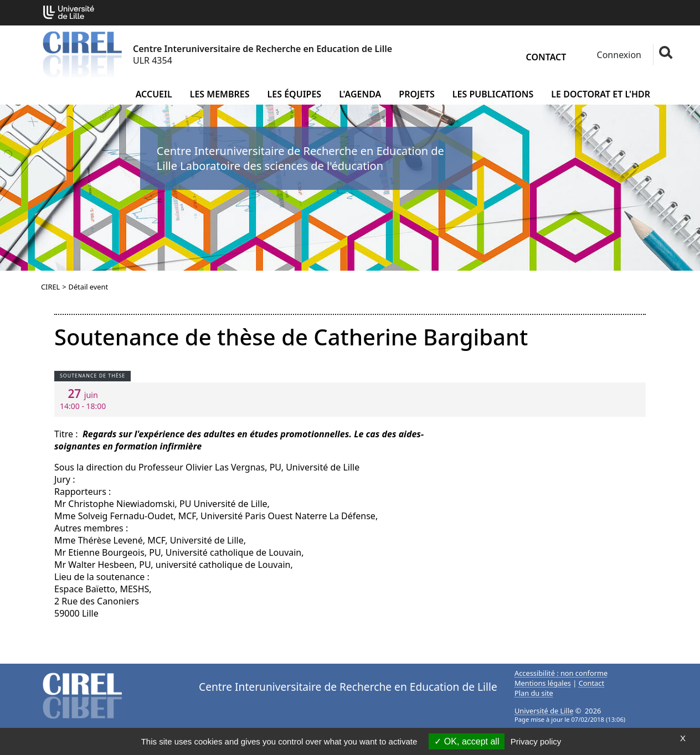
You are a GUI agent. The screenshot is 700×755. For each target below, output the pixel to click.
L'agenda (360, 94)
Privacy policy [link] (536, 741)
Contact (546, 57)
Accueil (154, 94)
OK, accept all (467, 741)
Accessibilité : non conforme (561, 673)
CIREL (50, 287)
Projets (417, 94)
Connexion (618, 55)
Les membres (220, 94)
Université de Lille (544, 711)
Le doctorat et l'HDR (601, 94)
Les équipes (295, 94)
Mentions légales (543, 683)
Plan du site (534, 693)
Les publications (493, 94)
